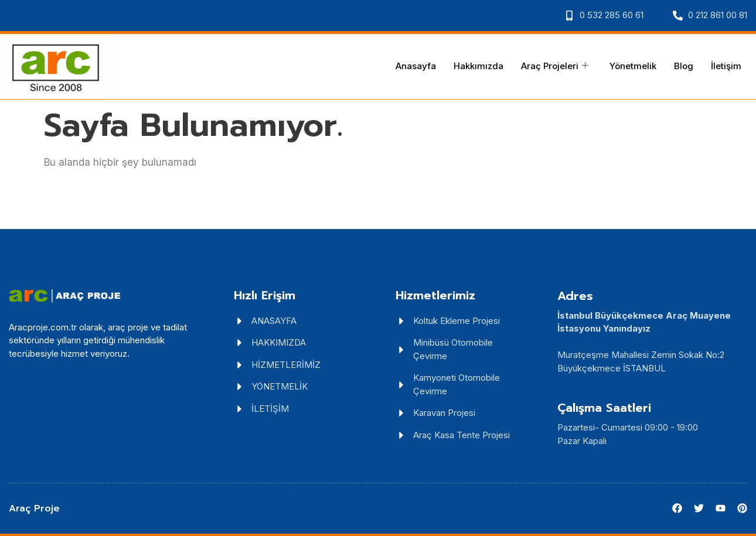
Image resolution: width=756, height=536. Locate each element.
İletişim (726, 66)
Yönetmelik (633, 66)
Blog (684, 66)
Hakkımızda (479, 66)
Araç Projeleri (555, 66)
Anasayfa (416, 66)
